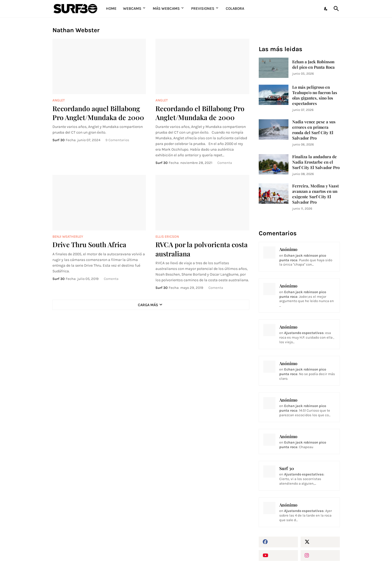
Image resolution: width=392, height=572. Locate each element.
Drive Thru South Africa (89, 244)
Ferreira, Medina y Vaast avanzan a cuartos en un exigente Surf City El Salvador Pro (315, 194)
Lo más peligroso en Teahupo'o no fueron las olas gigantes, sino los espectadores (315, 95)
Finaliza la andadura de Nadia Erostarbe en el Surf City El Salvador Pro (316, 162)
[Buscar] (335, 9)
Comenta (225, 163)
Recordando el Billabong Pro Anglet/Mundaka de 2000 (200, 113)
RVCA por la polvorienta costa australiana (202, 249)
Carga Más (148, 305)
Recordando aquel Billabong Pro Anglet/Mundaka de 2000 (98, 113)
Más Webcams (166, 9)
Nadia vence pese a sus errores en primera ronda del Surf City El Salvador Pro (314, 130)
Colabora (235, 9)
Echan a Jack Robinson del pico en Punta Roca (313, 65)
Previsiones (203, 9)
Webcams (132, 9)
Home (111, 9)
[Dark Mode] (326, 9)
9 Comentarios (117, 140)
